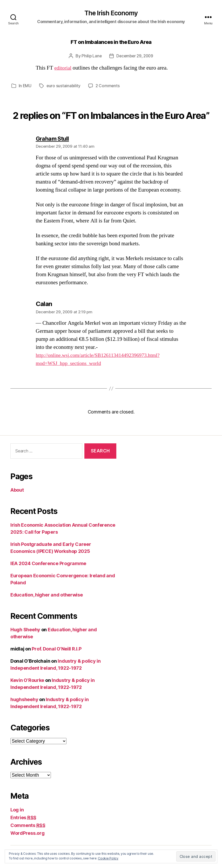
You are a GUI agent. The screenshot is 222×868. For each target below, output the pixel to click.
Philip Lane (90, 56)
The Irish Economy (111, 13)
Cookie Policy (108, 858)
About (17, 490)
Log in (17, 810)
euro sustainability (64, 86)
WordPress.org (28, 833)
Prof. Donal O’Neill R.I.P (56, 649)
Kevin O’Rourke (27, 680)
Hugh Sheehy (25, 630)
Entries (23, 818)
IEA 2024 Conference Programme (48, 563)
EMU (27, 86)
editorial (63, 68)
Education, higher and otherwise (47, 595)
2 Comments (109, 86)
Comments (28, 825)
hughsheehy (24, 700)
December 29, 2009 (135, 56)
